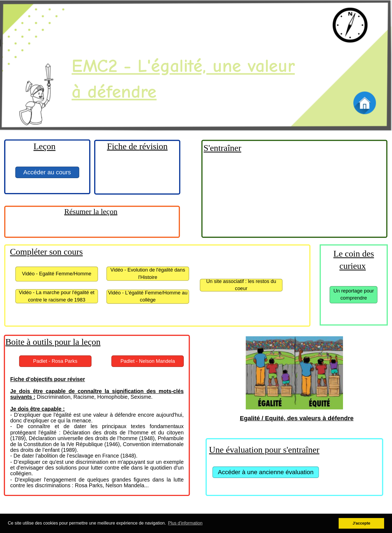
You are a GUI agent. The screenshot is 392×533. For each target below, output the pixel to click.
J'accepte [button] (361, 523)
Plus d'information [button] (185, 523)
